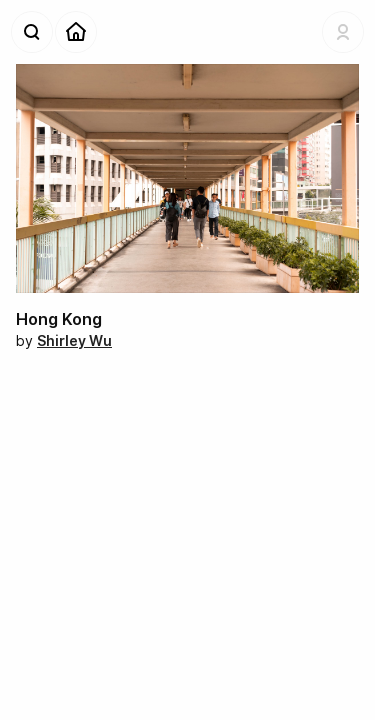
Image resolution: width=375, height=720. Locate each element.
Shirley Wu (74, 340)
